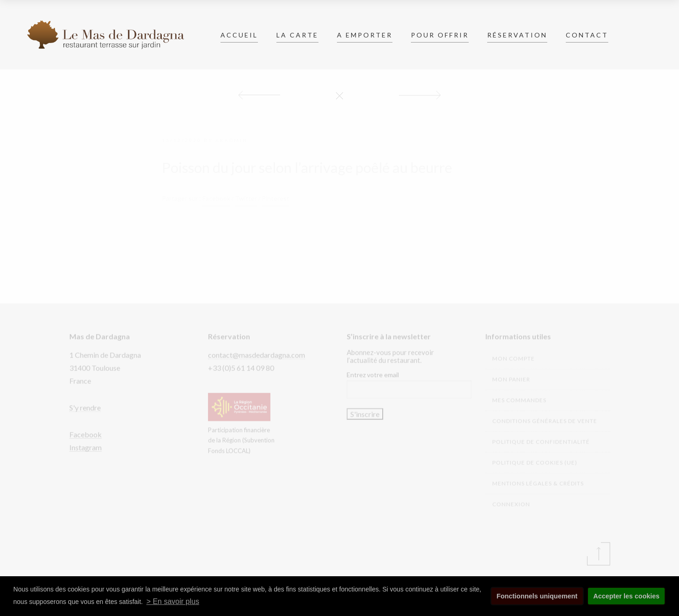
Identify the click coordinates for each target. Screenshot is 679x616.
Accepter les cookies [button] (627, 596)
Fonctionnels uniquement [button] (537, 596)
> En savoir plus (173, 601)
